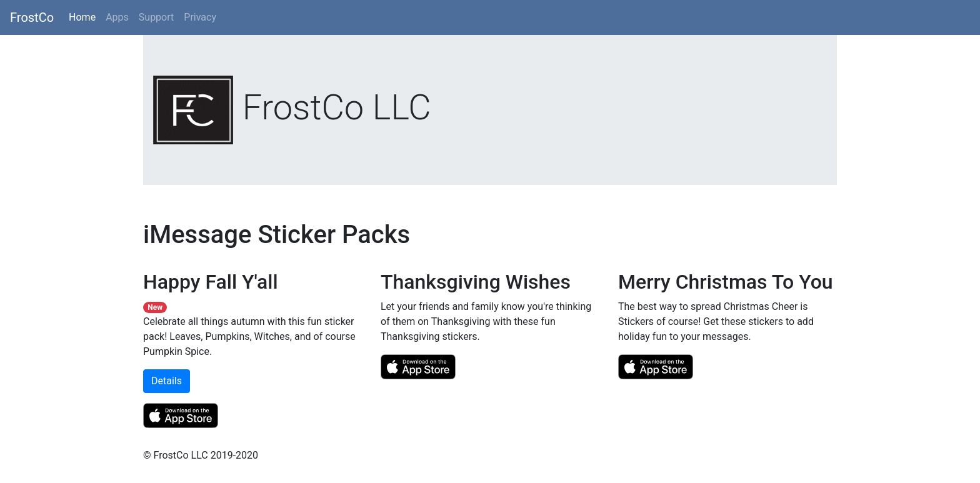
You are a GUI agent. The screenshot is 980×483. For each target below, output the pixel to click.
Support (156, 17)
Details (167, 381)
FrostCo (32, 17)
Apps (117, 17)
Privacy (200, 17)
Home (85, 16)
